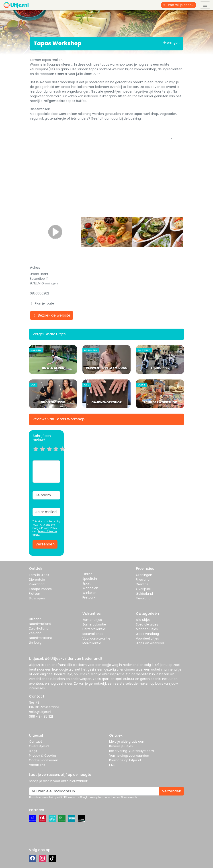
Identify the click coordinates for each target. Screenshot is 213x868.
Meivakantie (92, 643)
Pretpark (89, 597)
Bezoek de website (52, 315)
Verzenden (45, 544)
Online (87, 574)
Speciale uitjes (147, 624)
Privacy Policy (49, 528)
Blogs (33, 751)
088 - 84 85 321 (41, 717)
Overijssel (143, 589)
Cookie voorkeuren (44, 760)
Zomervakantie (94, 624)
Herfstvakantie (94, 629)
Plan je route (44, 303)
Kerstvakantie (93, 634)
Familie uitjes (39, 575)
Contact (36, 742)
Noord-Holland (40, 624)
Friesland (143, 580)
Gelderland (144, 594)
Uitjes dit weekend (150, 643)
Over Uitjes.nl (39, 746)
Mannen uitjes (147, 629)
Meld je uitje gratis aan (127, 742)
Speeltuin (90, 579)
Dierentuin (37, 580)
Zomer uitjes (92, 620)
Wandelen (90, 588)
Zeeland (35, 633)
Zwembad (37, 584)
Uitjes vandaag (147, 634)
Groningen (144, 575)
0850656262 (39, 293)
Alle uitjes (143, 620)
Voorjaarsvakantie (96, 638)
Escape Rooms (40, 589)
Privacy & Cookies (43, 756)
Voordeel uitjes (147, 638)
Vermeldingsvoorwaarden (129, 756)
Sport (87, 583)
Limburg (35, 642)
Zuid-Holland (39, 628)
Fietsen (35, 594)
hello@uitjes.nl (40, 712)
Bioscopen (37, 598)
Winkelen (89, 593)
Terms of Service (47, 531)
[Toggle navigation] (205, 5)
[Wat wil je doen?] (182, 5)
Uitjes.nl (35, 665)
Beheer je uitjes (121, 746)
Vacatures (37, 765)
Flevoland (143, 598)
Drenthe (142, 584)
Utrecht (35, 619)
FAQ (112, 765)
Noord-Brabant (41, 638)
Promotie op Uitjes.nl (125, 760)
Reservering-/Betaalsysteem (132, 751)
